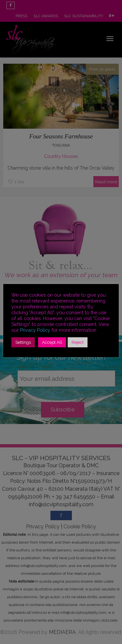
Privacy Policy (35, 330)
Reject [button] (78, 342)
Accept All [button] (52, 342)
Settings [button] (23, 342)
